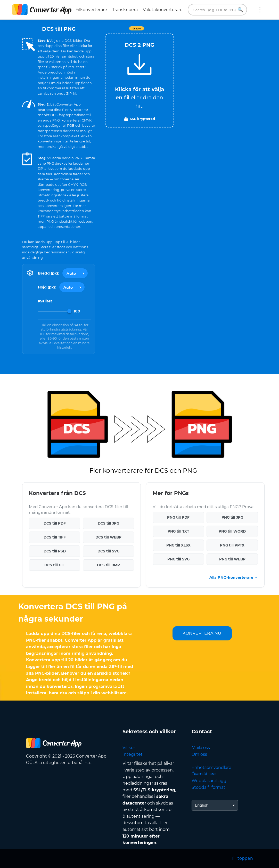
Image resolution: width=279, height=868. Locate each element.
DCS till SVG (108, 551)
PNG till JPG (232, 517)
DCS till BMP (108, 565)
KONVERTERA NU (202, 633)
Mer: (260, 10)
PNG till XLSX (178, 545)
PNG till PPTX (232, 545)
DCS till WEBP (108, 537)
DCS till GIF (55, 565)
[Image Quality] (55, 311)
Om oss (199, 754)
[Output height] (72, 287)
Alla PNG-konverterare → (234, 577)
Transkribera (125, 10)
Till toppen (242, 858)
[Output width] (75, 273)
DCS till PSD (55, 551)
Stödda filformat (208, 787)
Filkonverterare (91, 10)
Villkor (129, 748)
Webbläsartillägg (209, 781)
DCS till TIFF (55, 537)
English (202, 805)
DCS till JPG (108, 523)
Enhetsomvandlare (211, 767)
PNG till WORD (232, 531)
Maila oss (201, 748)
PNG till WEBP (232, 559)
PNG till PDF (178, 517)
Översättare (204, 774)
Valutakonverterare (163, 10)
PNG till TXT (178, 531)
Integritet (133, 754)
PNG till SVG (178, 559)
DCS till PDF (55, 523)
